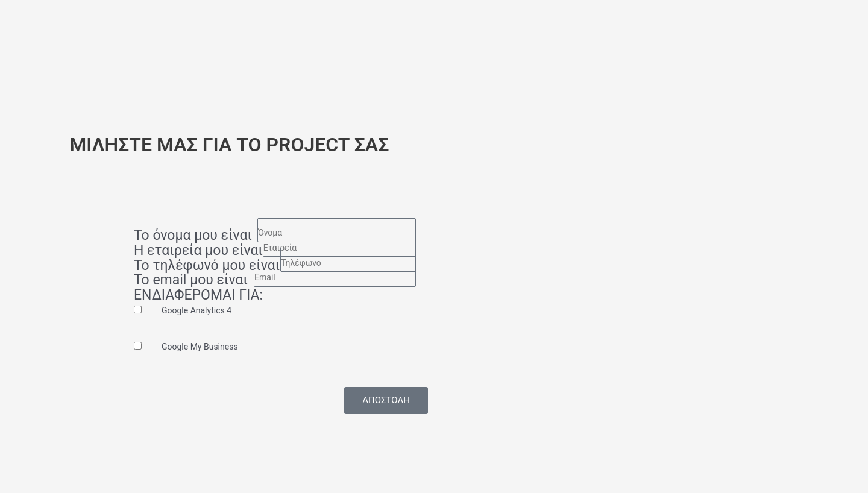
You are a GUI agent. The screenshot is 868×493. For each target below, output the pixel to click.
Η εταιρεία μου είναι (198, 251)
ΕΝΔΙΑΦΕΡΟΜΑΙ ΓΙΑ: (198, 296)
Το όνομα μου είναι (193, 236)
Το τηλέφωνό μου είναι (207, 266)
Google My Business (200, 347)
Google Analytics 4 (197, 310)
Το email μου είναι (191, 281)
